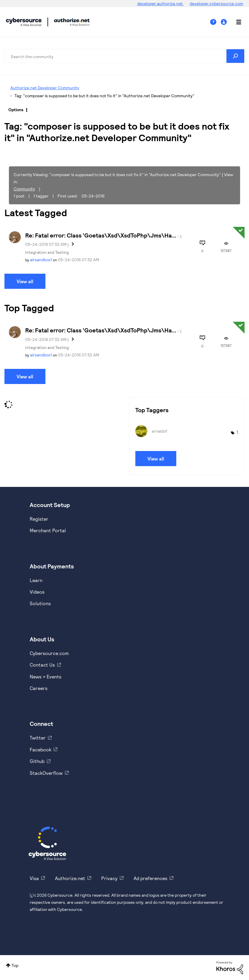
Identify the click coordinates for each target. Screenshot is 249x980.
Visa (34, 878)
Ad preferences (150, 878)
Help (215, 22)
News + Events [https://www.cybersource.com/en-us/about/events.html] (46, 677)
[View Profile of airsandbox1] (41, 260)
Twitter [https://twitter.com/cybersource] (38, 738)
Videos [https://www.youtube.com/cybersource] (37, 592)
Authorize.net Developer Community (45, 88)
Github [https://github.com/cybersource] (37, 761)
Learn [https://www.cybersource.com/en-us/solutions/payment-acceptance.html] (36, 580)
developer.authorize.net (160, 3)
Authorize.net (70, 878)
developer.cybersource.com (216, 3)
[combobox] (124, 56)
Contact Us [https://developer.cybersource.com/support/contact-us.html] (42, 665)
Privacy (109, 878)
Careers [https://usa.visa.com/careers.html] (39, 688)
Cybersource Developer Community (24, 22)
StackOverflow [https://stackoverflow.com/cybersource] (46, 773)
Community (24, 189)
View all (25, 281)
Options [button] (16, 110)
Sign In (225, 22)
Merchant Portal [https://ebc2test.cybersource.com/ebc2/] (48, 530)
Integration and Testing (47, 252)
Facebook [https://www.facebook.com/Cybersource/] (41, 749)
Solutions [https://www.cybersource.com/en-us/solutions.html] (40, 603)
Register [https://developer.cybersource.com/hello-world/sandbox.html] (39, 519)
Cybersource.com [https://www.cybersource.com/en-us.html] (49, 653)
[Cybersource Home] (47, 843)
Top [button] (15, 965)
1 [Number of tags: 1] (237, 432)
